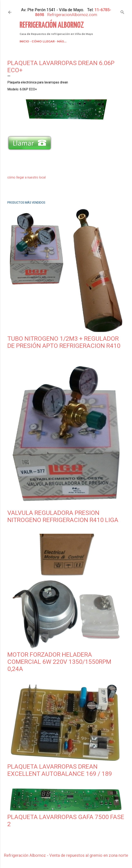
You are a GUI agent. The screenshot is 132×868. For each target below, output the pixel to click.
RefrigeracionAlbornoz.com (72, 15)
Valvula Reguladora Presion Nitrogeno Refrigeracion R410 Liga (63, 516)
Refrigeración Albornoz (52, 25)
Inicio (24, 41)
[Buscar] (122, 11)
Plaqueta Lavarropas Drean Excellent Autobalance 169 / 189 (60, 770)
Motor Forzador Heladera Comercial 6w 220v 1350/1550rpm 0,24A (59, 662)
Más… (62, 41)
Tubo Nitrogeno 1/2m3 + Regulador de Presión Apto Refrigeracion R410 (64, 342)
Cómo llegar (43, 41)
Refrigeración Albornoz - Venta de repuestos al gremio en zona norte (66, 855)
